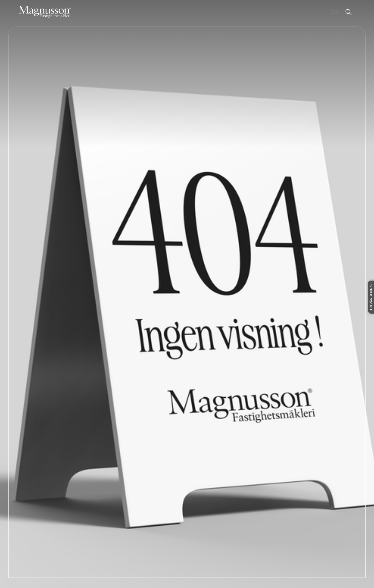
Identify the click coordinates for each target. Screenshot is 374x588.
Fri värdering (371, 297)
